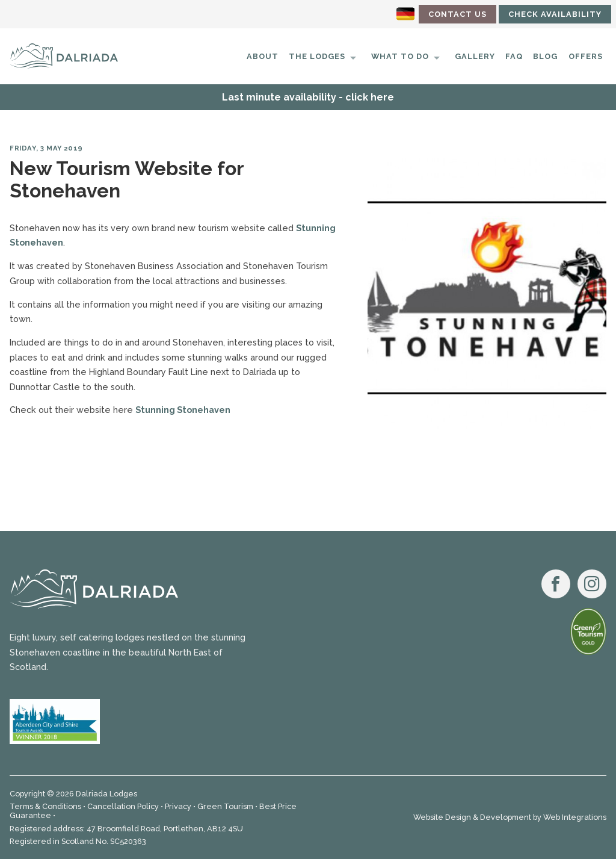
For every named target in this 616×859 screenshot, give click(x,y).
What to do (400, 56)
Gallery (475, 56)
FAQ (514, 56)
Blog (545, 56)
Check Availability (555, 14)
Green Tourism (225, 806)
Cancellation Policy (123, 806)
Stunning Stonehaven (183, 410)
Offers (586, 56)
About (263, 56)
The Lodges (317, 56)
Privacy (178, 806)
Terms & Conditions (45, 806)
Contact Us (457, 14)
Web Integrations (575, 817)
